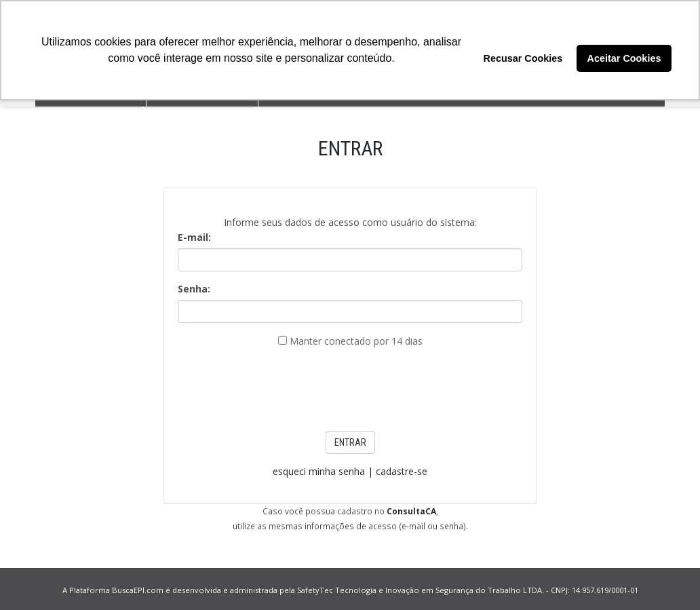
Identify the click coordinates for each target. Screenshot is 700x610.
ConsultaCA (411, 511)
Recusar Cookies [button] (523, 58)
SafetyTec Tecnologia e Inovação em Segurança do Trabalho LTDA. (421, 590)
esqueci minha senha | (324, 471)
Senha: (194, 289)
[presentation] (350, 385)
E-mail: (194, 237)
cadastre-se (402, 471)
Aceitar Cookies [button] (624, 58)
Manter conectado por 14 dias (356, 341)
